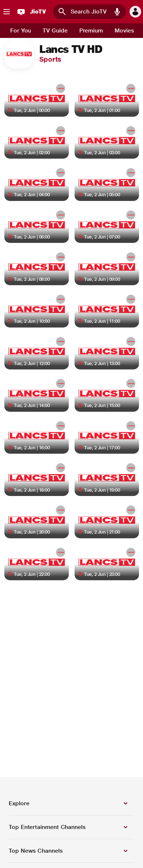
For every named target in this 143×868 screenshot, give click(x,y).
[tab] (21, 31)
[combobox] (90, 12)
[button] (117, 12)
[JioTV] (31, 12)
